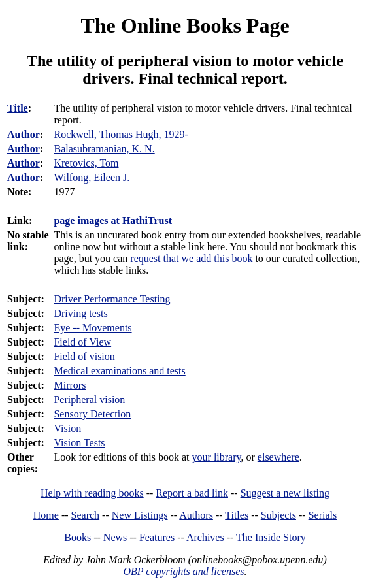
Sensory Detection (92, 414)
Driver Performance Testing (112, 299)
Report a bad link (192, 493)
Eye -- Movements (92, 328)
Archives (205, 537)
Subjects (278, 515)
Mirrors (70, 385)
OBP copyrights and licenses (183, 571)
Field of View (82, 342)
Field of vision (84, 356)
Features (157, 537)
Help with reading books (92, 493)
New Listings (140, 515)
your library (217, 457)
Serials (323, 515)
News (115, 537)
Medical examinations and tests (119, 371)
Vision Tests (79, 443)
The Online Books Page (185, 25)
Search (86, 515)
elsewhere (278, 457)
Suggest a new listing (285, 493)
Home (46, 515)
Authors (196, 515)
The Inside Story (271, 537)
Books (77, 537)
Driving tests (80, 313)
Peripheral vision (89, 400)
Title (18, 108)
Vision (67, 428)
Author (24, 134)
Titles (237, 515)
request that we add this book (191, 258)
